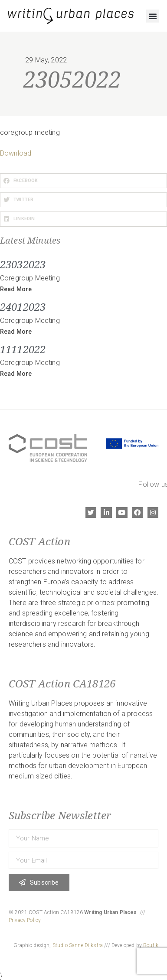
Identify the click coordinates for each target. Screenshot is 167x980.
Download (16, 153)
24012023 (23, 307)
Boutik (151, 945)
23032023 (23, 264)
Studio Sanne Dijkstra (78, 945)
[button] (153, 16)
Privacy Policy (25, 920)
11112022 (23, 349)
